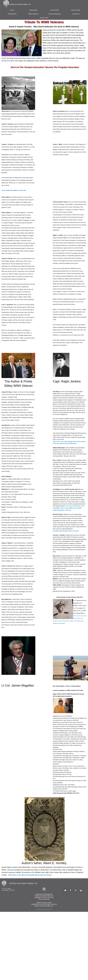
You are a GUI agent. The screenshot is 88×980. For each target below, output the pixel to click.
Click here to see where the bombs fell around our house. (30, 875)
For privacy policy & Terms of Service (44, 909)
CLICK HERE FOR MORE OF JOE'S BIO (14, 190)
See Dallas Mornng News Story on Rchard (66, 531)
